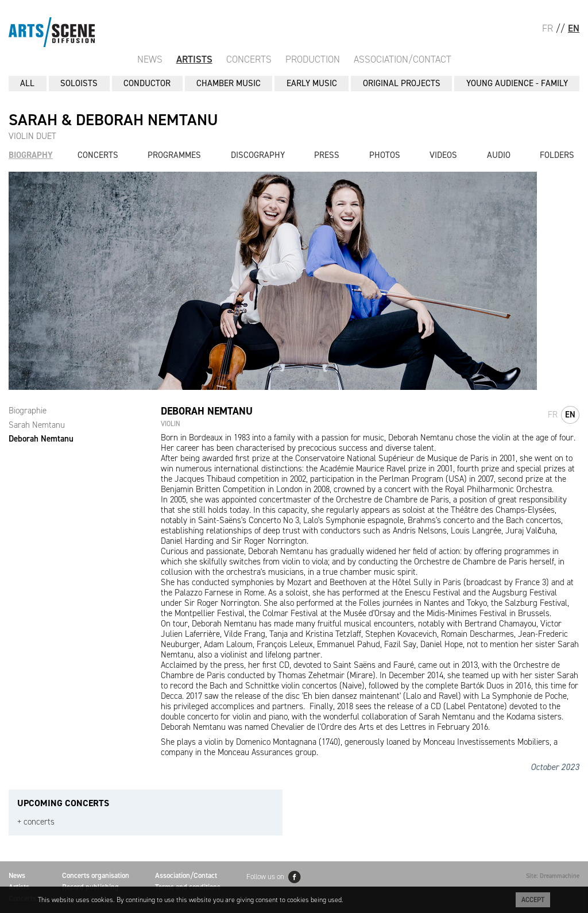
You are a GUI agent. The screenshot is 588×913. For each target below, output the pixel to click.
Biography (31, 155)
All (27, 83)
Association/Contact (403, 59)
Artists (194, 59)
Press (327, 155)
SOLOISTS (79, 83)
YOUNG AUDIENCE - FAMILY (517, 83)
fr (553, 415)
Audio (499, 155)
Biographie (28, 411)
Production (313, 59)
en (570, 415)
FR (548, 28)
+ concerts (36, 822)
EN (574, 28)
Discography (258, 155)
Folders (557, 155)
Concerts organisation (96, 875)
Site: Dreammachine (553, 876)
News (150, 59)
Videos (443, 155)
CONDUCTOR (147, 83)
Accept (533, 900)
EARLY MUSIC (312, 83)
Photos (385, 155)
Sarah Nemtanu (37, 425)
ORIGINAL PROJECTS (402, 83)
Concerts (249, 59)
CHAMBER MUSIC (229, 83)
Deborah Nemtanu (41, 439)
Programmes (174, 155)
